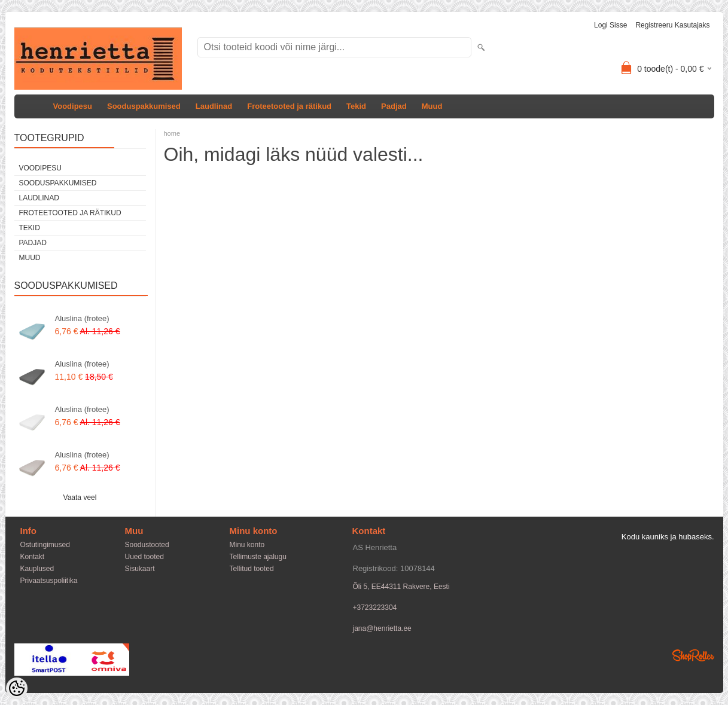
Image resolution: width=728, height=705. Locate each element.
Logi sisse (610, 25)
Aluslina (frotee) (82, 318)
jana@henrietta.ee (382, 628)
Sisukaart (140, 569)
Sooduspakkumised (144, 106)
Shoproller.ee (693, 655)
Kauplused (37, 569)
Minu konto (247, 545)
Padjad (394, 106)
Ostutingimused (45, 545)
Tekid (356, 106)
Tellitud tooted (252, 569)
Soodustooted (147, 545)
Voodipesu (73, 106)
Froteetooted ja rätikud (289, 106)
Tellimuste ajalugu (258, 557)
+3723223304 (375, 608)
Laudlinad (214, 106)
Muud (432, 106)
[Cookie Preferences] (17, 688)
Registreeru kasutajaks (672, 25)
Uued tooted (144, 557)
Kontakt (33, 557)
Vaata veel (80, 498)
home (172, 133)
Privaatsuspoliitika (49, 581)
